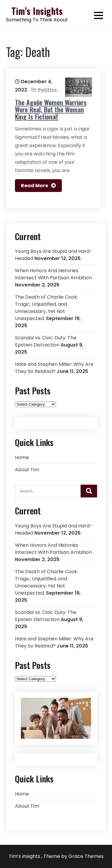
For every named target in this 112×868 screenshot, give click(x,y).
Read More (34, 186)
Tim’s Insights (37, 11)
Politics (47, 90)
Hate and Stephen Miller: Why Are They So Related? (54, 368)
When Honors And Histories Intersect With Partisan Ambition (53, 274)
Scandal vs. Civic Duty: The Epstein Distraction (46, 341)
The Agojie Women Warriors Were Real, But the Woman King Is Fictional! (51, 109)
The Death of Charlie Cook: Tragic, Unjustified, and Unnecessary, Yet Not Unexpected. (46, 308)
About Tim (27, 470)
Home (22, 457)
